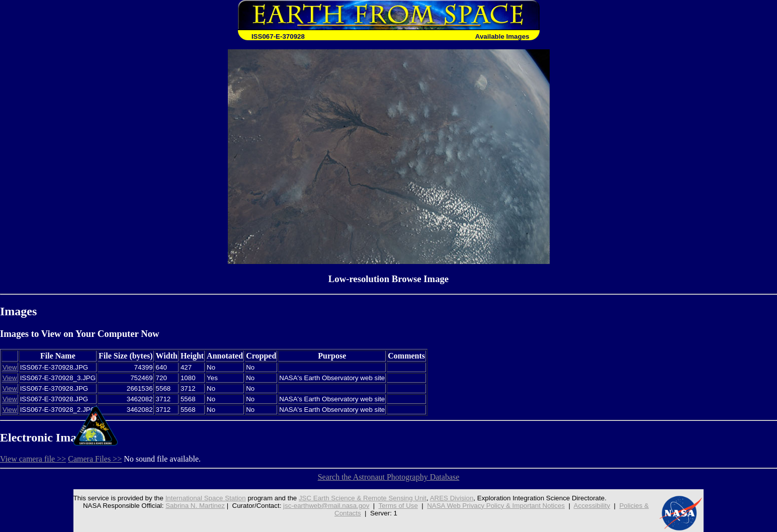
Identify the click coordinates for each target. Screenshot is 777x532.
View (10, 367)
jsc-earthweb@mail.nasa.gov (326, 506)
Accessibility (592, 506)
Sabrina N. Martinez (195, 506)
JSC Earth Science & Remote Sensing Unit (363, 498)
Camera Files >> (95, 459)
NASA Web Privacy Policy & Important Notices (496, 506)
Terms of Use (398, 506)
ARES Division (452, 498)
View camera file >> (33, 459)
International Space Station (206, 498)
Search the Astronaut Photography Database (389, 477)
